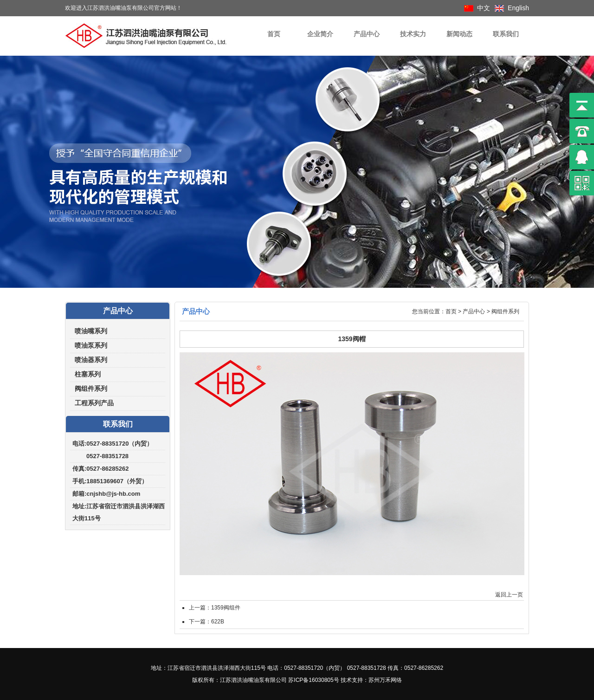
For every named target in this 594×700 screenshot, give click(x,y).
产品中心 (367, 34)
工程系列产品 (94, 403)
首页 (274, 34)
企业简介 (320, 34)
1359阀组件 (226, 608)
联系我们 (506, 34)
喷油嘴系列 (91, 331)
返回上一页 (509, 595)
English (518, 8)
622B (218, 622)
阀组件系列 (91, 389)
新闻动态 (459, 34)
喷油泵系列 (91, 346)
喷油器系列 (91, 360)
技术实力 (413, 34)
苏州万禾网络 (385, 680)
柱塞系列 (88, 374)
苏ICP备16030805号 (313, 680)
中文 (484, 8)
